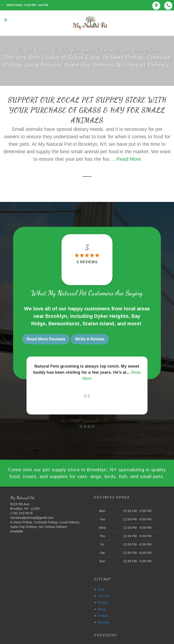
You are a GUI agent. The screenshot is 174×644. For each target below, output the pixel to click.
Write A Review (90, 339)
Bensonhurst (64, 324)
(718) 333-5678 (21, 513)
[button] (81, 426)
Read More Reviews (46, 339)
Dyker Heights (111, 316)
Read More (129, 159)
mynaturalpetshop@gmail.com (32, 517)
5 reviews (87, 262)
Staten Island (98, 324)
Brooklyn (56, 316)
